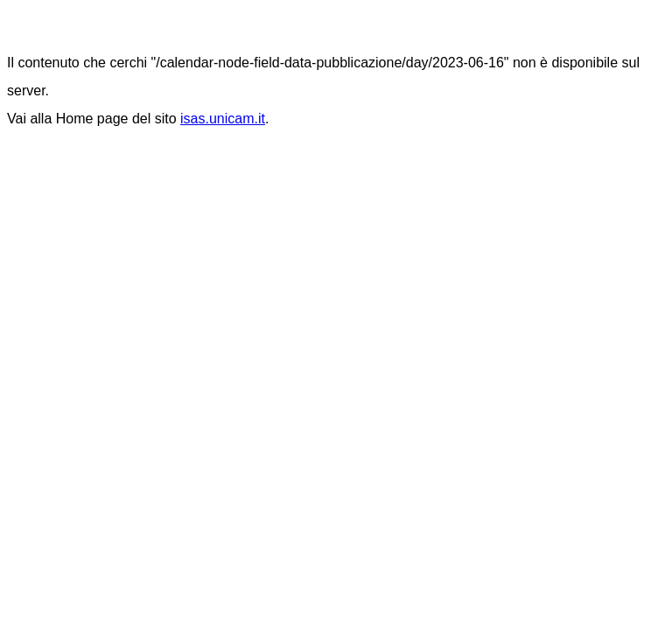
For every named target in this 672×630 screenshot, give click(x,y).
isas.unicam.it (223, 119)
